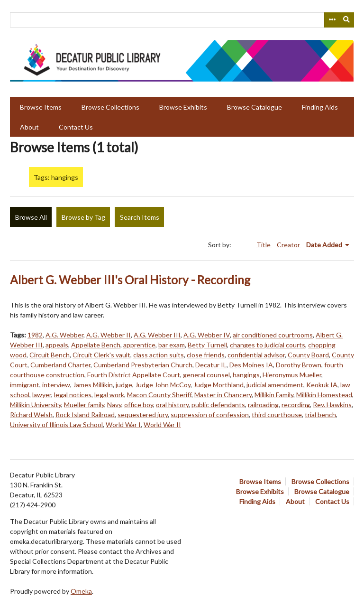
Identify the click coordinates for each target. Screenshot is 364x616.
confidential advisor (256, 355)
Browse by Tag (83, 217)
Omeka (81, 591)
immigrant (25, 385)
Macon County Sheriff (159, 395)
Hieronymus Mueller (292, 375)
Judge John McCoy (163, 385)
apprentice (139, 345)
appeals (57, 345)
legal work (109, 395)
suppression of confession (210, 415)
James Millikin (93, 385)
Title (264, 245)
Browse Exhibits (183, 107)
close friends (206, 355)
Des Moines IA (251, 365)
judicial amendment (275, 385)
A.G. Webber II (109, 335)
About (29, 127)
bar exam (172, 345)
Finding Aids (320, 107)
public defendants (218, 405)
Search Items (140, 217)
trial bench (320, 415)
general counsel (206, 375)
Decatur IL (211, 365)
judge (124, 385)
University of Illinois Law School (56, 425)
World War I (123, 425)
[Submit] (347, 20)
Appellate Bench (96, 345)
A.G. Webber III (157, 335)
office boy (139, 405)
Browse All (31, 217)
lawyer (42, 395)
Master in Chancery (223, 395)
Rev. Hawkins (332, 405)
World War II (162, 425)
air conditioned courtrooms (273, 335)
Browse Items (41, 107)
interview (56, 385)
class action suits (159, 355)
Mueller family (84, 405)
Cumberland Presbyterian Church (143, 365)
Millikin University (36, 405)
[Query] (182, 20)
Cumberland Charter (60, 365)
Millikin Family (274, 395)
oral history (172, 405)
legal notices (73, 395)
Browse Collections (110, 107)
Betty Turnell (207, 345)
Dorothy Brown (299, 365)
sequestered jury (143, 415)
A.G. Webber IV (207, 335)
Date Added (325, 245)
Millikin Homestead (324, 395)
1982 (35, 335)
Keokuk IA (322, 385)
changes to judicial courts (268, 345)
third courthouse (277, 415)
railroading (263, 405)
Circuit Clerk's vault (101, 355)
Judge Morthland (218, 385)
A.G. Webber (64, 335)
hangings (246, 375)
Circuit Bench (50, 355)
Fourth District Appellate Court (134, 375)
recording (296, 405)
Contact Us (76, 127)
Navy (114, 405)
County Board (308, 355)
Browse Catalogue (255, 107)
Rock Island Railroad (85, 415)
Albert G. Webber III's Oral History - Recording (130, 280)
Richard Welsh (31, 415)
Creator (289, 245)
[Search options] (332, 20)
